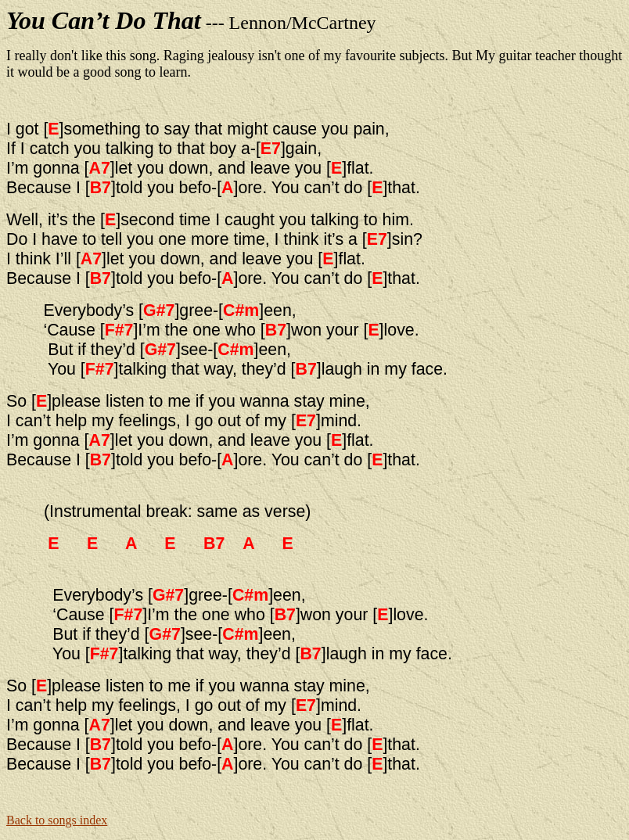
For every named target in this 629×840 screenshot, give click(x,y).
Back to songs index (57, 820)
